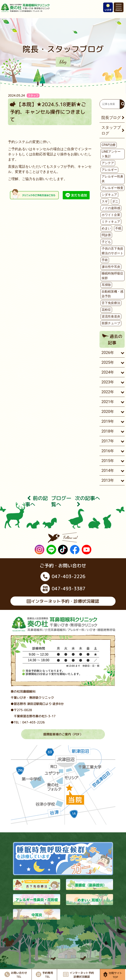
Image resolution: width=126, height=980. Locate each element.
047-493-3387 (63, 589)
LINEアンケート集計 (111, 154)
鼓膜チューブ (111, 323)
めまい (106, 228)
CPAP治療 (109, 145)
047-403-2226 (63, 577)
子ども (106, 242)
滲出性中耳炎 (111, 267)
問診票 (106, 235)
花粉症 (106, 310)
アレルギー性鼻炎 (112, 179)
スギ (105, 201)
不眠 (118, 228)
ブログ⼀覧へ (61, 501)
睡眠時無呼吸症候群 (112, 276)
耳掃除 (106, 285)
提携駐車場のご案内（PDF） (63, 734)
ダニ (115, 201)
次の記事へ (87, 501)
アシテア (108, 163)
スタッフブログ (111, 130)
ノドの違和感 (111, 208)
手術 (105, 260)
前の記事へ (36, 501)
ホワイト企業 (111, 215)
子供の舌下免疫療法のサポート (112, 251)
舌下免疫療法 (111, 303)
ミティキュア (111, 222)
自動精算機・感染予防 (112, 294)
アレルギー (109, 170)
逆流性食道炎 (111, 316)
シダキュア (109, 195)
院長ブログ (111, 118)
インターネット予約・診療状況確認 (63, 601)
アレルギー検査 (112, 188)
